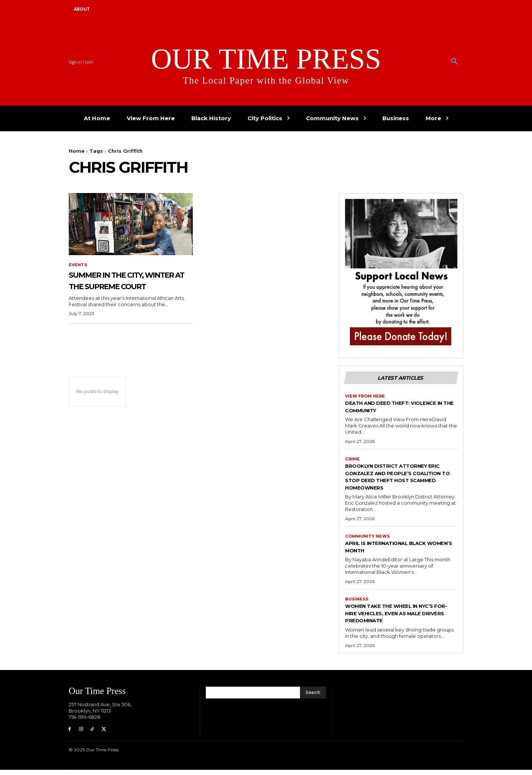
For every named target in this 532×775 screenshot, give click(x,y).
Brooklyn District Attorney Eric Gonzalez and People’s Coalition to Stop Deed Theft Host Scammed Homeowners (399, 479)
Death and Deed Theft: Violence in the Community (393, 409)
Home (77, 151)
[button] (454, 62)
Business (357, 603)
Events (78, 265)
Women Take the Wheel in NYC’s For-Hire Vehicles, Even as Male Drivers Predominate (401, 617)
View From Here (366, 397)
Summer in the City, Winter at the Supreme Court (120, 286)
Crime (353, 461)
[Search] (313, 697)
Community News (369, 539)
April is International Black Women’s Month (396, 550)
